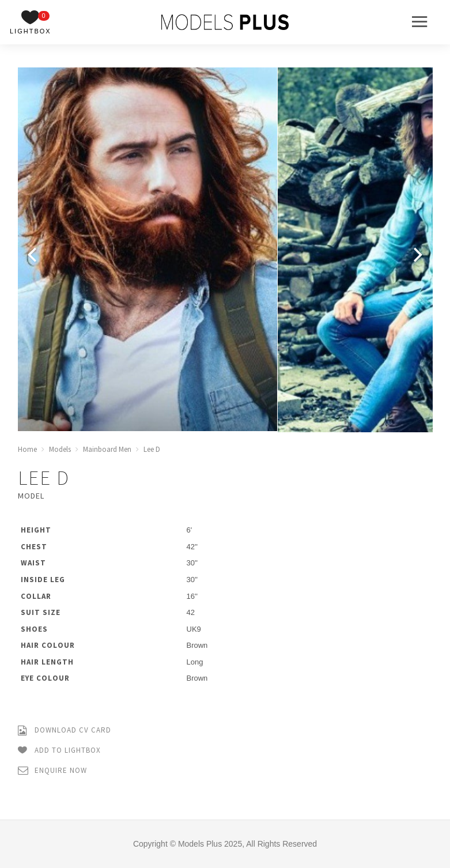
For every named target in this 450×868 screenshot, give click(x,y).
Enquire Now (52, 771)
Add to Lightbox (59, 751)
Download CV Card (65, 731)
